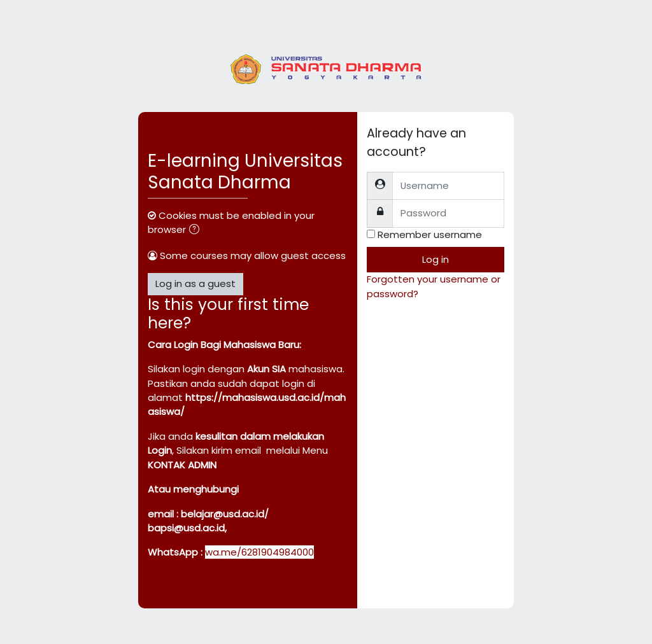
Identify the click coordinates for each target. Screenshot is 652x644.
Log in (436, 259)
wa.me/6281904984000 (259, 552)
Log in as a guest (195, 283)
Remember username (430, 234)
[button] (197, 230)
